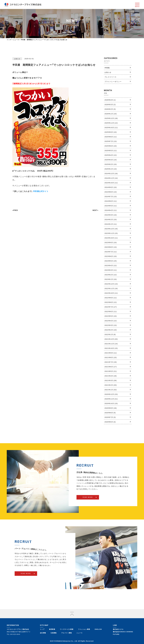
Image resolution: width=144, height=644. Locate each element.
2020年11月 (111, 399)
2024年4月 (111, 210)
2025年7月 (111, 141)
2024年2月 (111, 219)
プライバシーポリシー (113, 81)
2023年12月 (111, 229)
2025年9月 (111, 132)
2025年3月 (111, 160)
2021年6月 (111, 367)
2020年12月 (111, 394)
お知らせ (108, 72)
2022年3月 (111, 325)
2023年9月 (111, 242)
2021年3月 (111, 380)
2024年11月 (111, 178)
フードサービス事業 (67, 629)
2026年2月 (110, 109)
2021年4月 (111, 376)
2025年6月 (111, 146)
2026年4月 (110, 100)
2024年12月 (111, 173)
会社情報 (43, 633)
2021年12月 (111, 339)
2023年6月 (111, 256)
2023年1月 (111, 279)
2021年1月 (111, 390)
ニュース (80, 633)
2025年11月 (111, 123)
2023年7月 (111, 252)
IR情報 (107, 68)
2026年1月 (111, 114)
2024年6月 (111, 201)
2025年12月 (111, 118)
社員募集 (54, 633)
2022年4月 (111, 321)
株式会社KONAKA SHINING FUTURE (123, 633)
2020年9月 (111, 408)
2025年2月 (111, 164)
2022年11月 (111, 288)
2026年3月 (110, 104)
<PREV (15, 210)
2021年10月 (111, 348)
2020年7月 (110, 417)
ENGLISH (98, 629)
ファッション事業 (84, 629)
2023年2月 (111, 275)
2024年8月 (111, 192)
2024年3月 (111, 215)
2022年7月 (111, 307)
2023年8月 (111, 247)
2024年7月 (111, 196)
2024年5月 (111, 206)
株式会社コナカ (118, 629)
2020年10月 (111, 403)
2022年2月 (111, 330)
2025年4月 (111, 155)
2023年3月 (111, 270)
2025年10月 (111, 127)
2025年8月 (111, 137)
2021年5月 (111, 371)
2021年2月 (111, 385)
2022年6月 (111, 311)
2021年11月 (111, 344)
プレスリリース (110, 77)
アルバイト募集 (67, 633)
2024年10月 (111, 183)
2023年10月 (111, 238)
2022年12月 (111, 284)
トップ (9, 40)
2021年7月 (111, 362)
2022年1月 (110, 334)
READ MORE (88, 500)
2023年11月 (111, 233)
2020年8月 (110, 413)
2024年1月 (111, 224)
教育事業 (52, 629)
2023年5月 (111, 261)
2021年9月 (111, 353)
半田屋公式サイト (41, 191)
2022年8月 (111, 302)
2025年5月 (111, 150)
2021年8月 (111, 357)
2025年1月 (111, 169)
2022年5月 (111, 316)
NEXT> (95, 210)
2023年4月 (111, 265)
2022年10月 (111, 293)
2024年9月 (111, 187)
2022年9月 (111, 298)
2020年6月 (110, 422)
